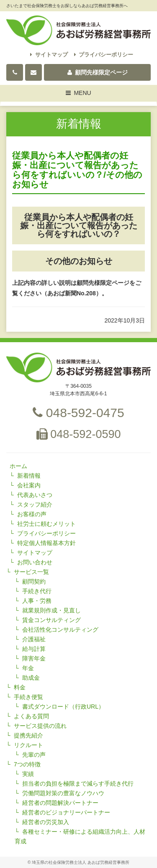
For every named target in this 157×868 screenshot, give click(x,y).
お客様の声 (32, 514)
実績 (28, 774)
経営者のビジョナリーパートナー (66, 812)
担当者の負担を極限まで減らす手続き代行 (78, 784)
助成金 (31, 678)
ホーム (18, 466)
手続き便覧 (28, 697)
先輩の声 (34, 755)
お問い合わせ (35, 562)
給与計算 (34, 649)
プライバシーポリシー (104, 55)
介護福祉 (34, 639)
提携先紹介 (28, 735)
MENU (79, 94)
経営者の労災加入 (46, 822)
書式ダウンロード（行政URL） (63, 707)
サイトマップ (49, 55)
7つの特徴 (27, 764)
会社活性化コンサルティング (60, 630)
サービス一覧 (31, 572)
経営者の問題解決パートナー (60, 803)
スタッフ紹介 (35, 504)
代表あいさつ (35, 495)
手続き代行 (37, 591)
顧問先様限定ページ (98, 72)
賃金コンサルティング (51, 620)
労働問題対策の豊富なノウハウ (63, 793)
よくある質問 (31, 716)
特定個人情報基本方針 (46, 543)
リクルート (28, 745)
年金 (28, 668)
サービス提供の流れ (40, 726)
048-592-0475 (78, 413)
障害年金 (34, 658)
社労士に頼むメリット (46, 524)
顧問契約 (34, 581)
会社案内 (29, 485)
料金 (20, 687)
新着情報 (29, 476)
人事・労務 (37, 601)
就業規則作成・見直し (51, 610)
